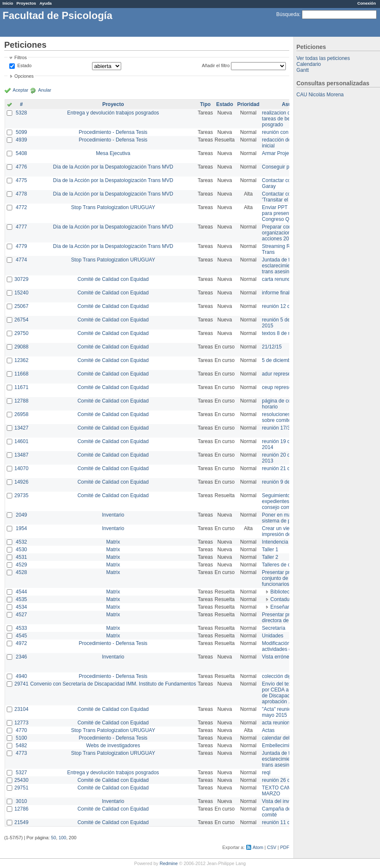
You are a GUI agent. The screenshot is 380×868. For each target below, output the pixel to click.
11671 (21, 387)
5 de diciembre (278, 360)
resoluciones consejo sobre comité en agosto (288, 417)
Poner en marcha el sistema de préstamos (286, 518)
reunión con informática (288, 132)
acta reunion (276, 723)
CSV (271, 847)
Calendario (309, 64)
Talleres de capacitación (289, 565)
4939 (21, 140)
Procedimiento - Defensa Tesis (113, 132)
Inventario (113, 515)
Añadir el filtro (216, 65)
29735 (21, 495)
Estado (24, 65)
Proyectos (26, 3)
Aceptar (20, 90)
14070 (21, 468)
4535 (21, 599)
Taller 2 (270, 557)
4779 (21, 246)
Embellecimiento (280, 746)
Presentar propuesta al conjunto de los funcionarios (287, 578)
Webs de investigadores (113, 746)
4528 (21, 572)
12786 (21, 809)
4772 (21, 207)
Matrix (113, 542)
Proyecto (113, 104)
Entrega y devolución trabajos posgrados (113, 113)
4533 (21, 628)
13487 (21, 455)
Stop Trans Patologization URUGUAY (113, 207)
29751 (21, 788)
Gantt (303, 70)
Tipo (205, 104)
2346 (21, 657)
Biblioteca (281, 592)
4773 (21, 753)
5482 (21, 746)
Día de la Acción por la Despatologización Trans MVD (113, 167)
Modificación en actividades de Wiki (284, 646)
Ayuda (45, 3)
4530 (21, 550)
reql (266, 773)
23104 (21, 709)
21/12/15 (272, 347)
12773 (21, 723)
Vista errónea (277, 657)
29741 (21, 684)
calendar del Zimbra (284, 738)
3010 (21, 801)
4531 (21, 557)
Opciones (24, 76)
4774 (21, 260)
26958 (21, 414)
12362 (21, 360)
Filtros (20, 57)
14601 (21, 441)
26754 (21, 320)
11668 (21, 374)
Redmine (169, 863)
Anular (45, 90)
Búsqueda (288, 14)
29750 (21, 333)
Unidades (273, 636)
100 (62, 838)
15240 (21, 293)
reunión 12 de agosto (286, 306)
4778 (21, 194)
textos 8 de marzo (282, 333)
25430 (21, 780)
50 (54, 838)
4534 (21, 607)
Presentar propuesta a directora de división (287, 618)
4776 (21, 167)
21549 (21, 822)
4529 (21, 565)
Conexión (366, 3)
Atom (258, 847)
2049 (21, 515)
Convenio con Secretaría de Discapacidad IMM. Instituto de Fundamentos (113, 684)
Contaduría (283, 599)
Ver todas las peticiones (323, 58)
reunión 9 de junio (282, 482)
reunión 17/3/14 (279, 428)
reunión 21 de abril (283, 468)
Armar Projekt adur (283, 153)
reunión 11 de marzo (285, 822)
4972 (21, 643)
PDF (285, 847)
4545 (21, 636)
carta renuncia (278, 279)
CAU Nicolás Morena (320, 95)
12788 (21, 401)
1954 (21, 528)
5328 (21, 113)
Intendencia (275, 542)
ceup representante (284, 387)
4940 (21, 676)
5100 (21, 738)
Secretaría (273, 628)
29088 (21, 347)
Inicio (8, 3)
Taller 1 (270, 550)
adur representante (283, 374)
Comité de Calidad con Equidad (113, 279)
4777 (21, 227)
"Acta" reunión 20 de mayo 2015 (285, 712)
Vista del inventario (283, 801)
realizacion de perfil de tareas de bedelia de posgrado (287, 119)
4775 (21, 180)
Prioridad (248, 104)
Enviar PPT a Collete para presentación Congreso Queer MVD (287, 213)
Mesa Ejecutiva (113, 153)
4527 (21, 615)
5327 (21, 773)
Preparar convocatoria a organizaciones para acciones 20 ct (289, 233)
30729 (21, 279)
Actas (268, 730)
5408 (21, 153)
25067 (21, 306)
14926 (21, 482)
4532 (21, 542)
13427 (21, 428)
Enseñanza (283, 607)
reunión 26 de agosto (286, 780)
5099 (21, 132)
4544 (21, 592)
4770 (21, 730)
